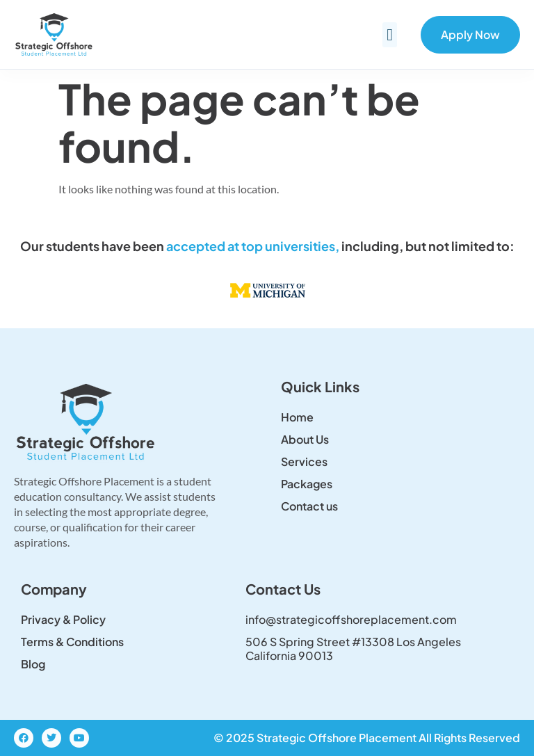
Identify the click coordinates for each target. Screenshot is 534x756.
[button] (390, 35)
